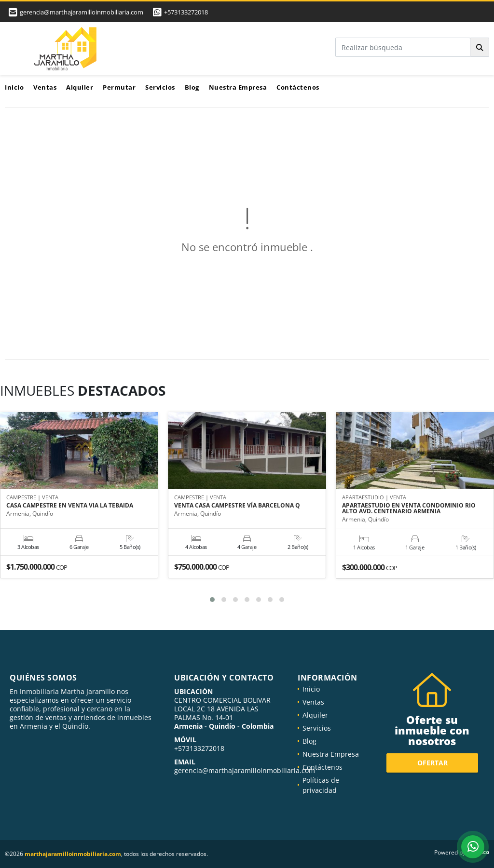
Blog (192, 87)
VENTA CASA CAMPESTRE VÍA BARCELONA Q (237, 506)
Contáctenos (298, 87)
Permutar (119, 87)
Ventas (45, 87)
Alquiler (80, 87)
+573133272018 (186, 12)
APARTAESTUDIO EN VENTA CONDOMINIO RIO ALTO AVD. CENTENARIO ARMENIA (409, 508)
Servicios (160, 87)
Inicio (14, 87)
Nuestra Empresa (238, 87)
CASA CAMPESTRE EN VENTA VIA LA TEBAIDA (70, 506)
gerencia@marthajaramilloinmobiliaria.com (245, 770)
